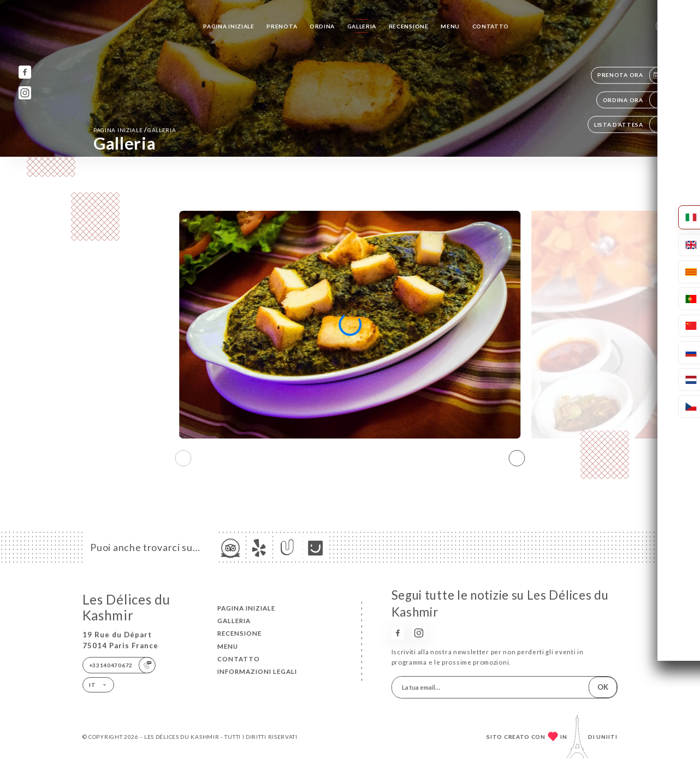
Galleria (362, 26)
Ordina (322, 26)
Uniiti (607, 737)
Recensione (409, 26)
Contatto (491, 26)
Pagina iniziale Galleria (135, 130)
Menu (450, 26)
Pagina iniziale (229, 26)
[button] (517, 458)
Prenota (282, 26)
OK (603, 687)
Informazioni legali (257, 671)
